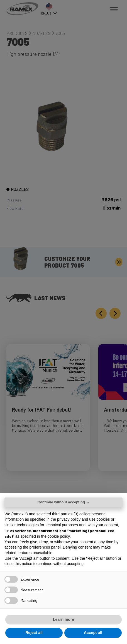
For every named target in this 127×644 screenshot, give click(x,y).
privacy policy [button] (69, 519)
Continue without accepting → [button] (63, 502)
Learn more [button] (63, 619)
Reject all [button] (34, 633)
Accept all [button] (93, 633)
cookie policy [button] (59, 536)
